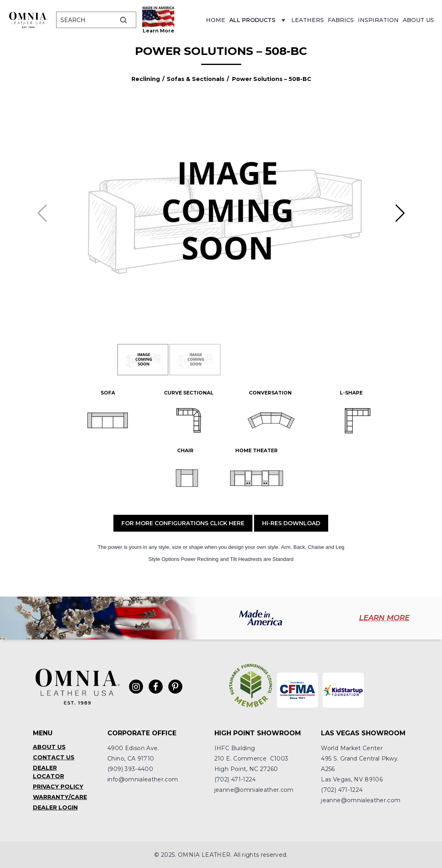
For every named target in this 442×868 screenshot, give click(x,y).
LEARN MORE (384, 618)
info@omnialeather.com (143, 779)
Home (216, 20)
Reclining (146, 79)
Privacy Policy (58, 787)
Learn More (158, 31)
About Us (418, 20)
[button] (400, 213)
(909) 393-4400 (130, 769)
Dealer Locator (48, 772)
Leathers (308, 20)
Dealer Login (55, 807)
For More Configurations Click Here (183, 523)
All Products (258, 22)
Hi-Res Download (291, 523)
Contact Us (54, 757)
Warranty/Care (60, 797)
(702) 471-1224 (235, 779)
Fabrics (341, 20)
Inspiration (378, 20)
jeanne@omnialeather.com (254, 790)
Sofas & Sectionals (196, 79)
